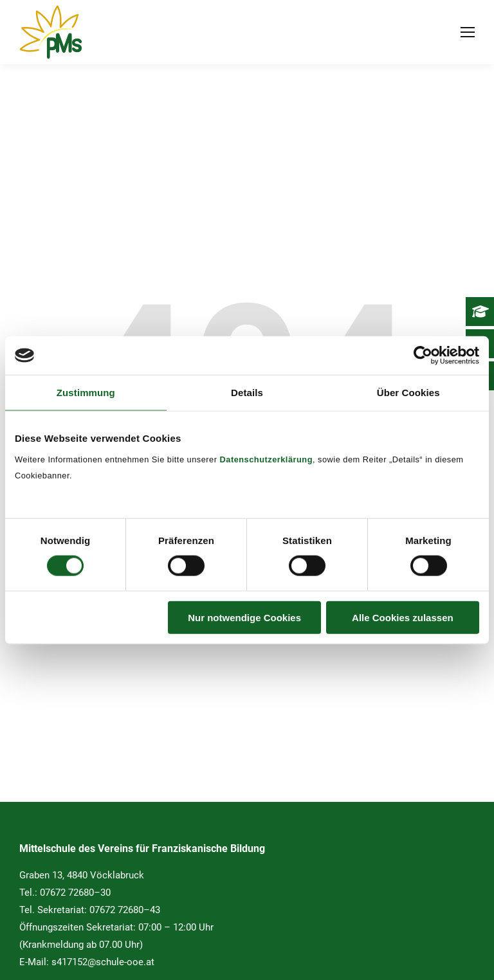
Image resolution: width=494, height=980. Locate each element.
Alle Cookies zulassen (403, 617)
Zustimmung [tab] (86, 393)
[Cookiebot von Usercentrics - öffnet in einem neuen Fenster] (423, 356)
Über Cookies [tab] (408, 393)
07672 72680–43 (125, 910)
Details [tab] (247, 393)
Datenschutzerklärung (266, 459)
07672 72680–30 (75, 893)
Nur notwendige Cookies (244, 617)
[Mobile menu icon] (468, 32)
